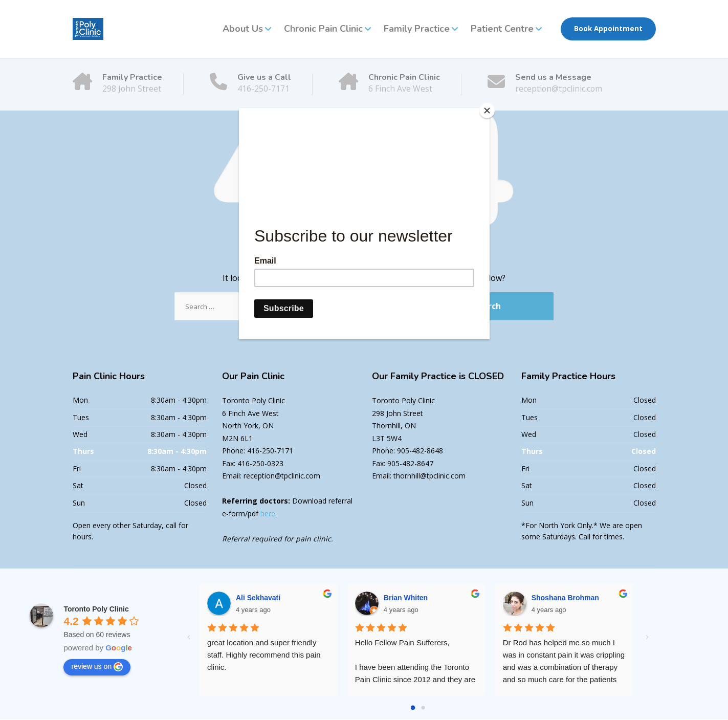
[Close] (487, 111)
